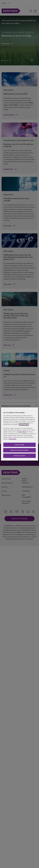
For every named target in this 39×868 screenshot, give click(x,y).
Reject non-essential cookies (19, 450)
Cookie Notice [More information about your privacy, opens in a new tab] (12, 439)
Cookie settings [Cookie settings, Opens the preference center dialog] (19, 445)
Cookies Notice (24, 425)
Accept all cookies (20, 456)
